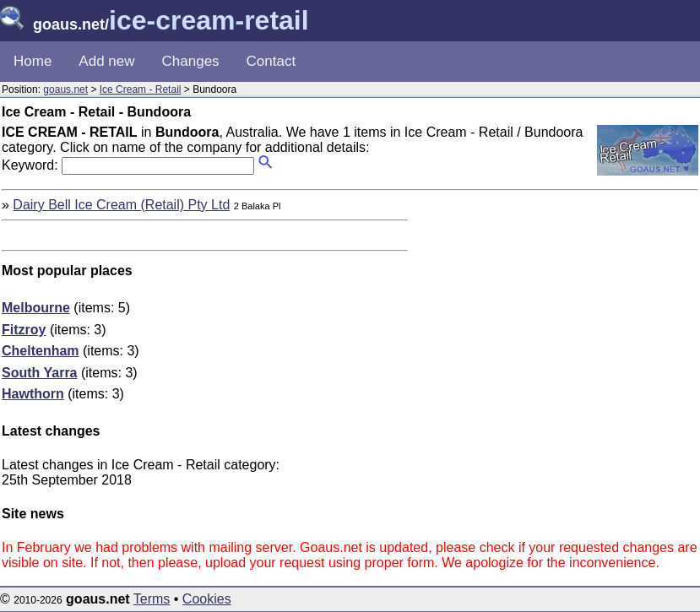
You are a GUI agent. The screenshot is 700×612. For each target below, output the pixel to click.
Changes (191, 61)
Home (33, 61)
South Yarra (40, 373)
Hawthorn (33, 394)
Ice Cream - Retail (141, 89)
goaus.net (65, 89)
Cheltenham (41, 351)
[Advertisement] (556, 316)
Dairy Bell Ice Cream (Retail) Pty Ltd (121, 205)
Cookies (207, 599)
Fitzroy (24, 330)
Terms (152, 599)
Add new (106, 61)
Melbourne (36, 308)
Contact (271, 61)
